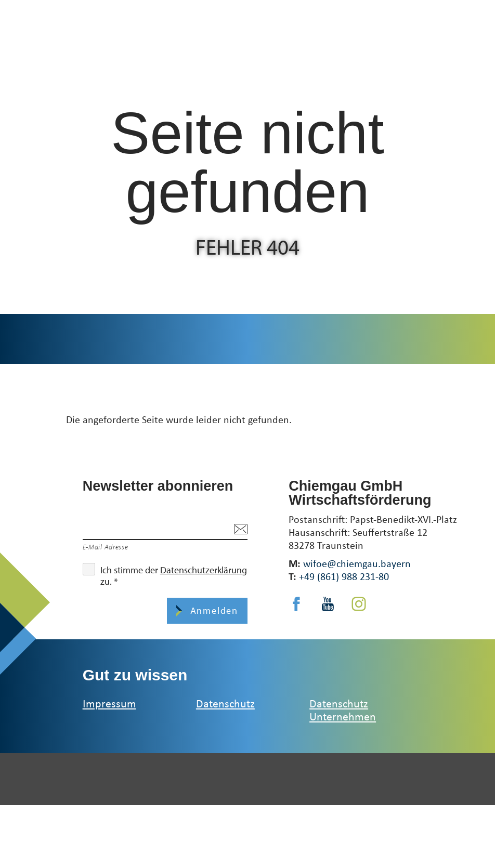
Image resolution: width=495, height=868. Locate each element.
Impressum (109, 703)
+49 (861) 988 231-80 (344, 576)
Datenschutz (225, 703)
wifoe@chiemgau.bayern (357, 563)
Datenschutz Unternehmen (343, 709)
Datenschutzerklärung (204, 570)
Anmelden (213, 610)
